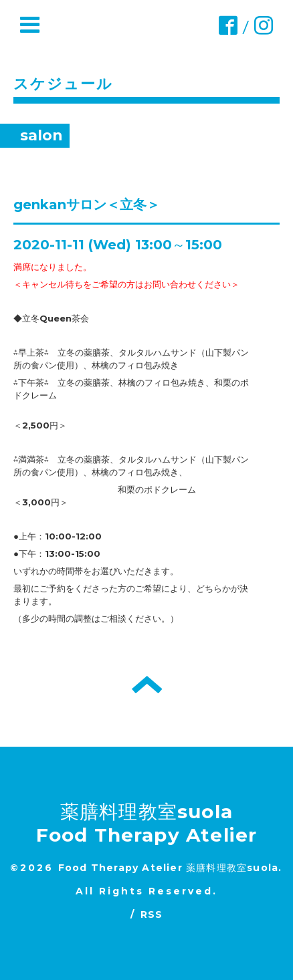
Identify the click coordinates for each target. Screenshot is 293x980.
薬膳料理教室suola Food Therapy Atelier (147, 823)
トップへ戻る (147, 685)
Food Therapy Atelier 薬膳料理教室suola (168, 868)
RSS (152, 914)
